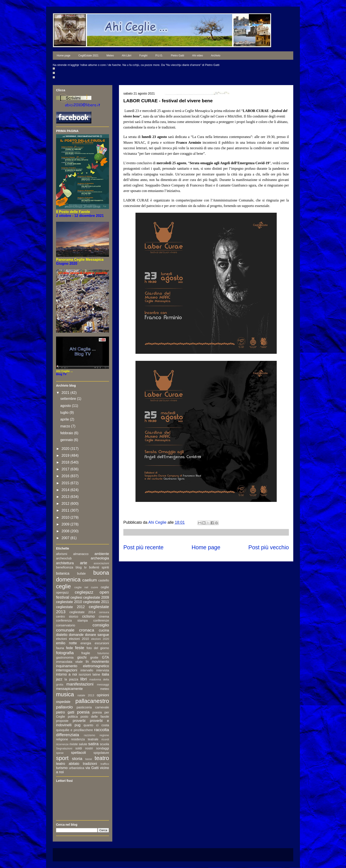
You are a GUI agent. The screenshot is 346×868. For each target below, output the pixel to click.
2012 (66, 504)
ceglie (63, 586)
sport (62, 758)
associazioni (101, 563)
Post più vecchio (269, 547)
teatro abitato (68, 764)
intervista (103, 670)
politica (73, 717)
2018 (66, 462)
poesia (83, 712)
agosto (66, 406)
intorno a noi (67, 674)
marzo (66, 426)
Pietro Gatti (177, 56)
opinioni (103, 695)
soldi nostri (84, 748)
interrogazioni (67, 670)
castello (104, 580)
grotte (94, 658)
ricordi (105, 739)
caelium (90, 580)
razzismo (89, 735)
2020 (66, 449)
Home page (64, 56)
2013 (66, 497)
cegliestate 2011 (96, 602)
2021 (66, 393)
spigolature (101, 753)
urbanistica (77, 768)
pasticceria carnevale (93, 707)
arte (84, 563)
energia (86, 643)
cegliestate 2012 (70, 607)
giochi (82, 657)
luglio (65, 413)
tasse (89, 759)
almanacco (81, 554)
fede (69, 648)
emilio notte (66, 643)
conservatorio (66, 625)
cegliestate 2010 (69, 602)
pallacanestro (92, 701)
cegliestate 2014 (82, 612)
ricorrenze (62, 744)
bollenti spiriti (99, 567)
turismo (62, 768)
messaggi (103, 685)
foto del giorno (98, 648)
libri (84, 679)
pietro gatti (65, 712)
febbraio (67, 433)
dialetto (62, 635)
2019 (66, 455)
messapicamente (69, 689)
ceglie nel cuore (86, 587)
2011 (66, 510)
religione (62, 739)
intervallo (87, 670)
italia (105, 674)
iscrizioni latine (89, 674)
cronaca (86, 630)
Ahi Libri (127, 56)
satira (93, 744)
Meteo (110, 56)
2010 (66, 517)
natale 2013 (86, 695)
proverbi (79, 721)
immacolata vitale (69, 662)
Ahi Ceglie (158, 522)
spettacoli (79, 753)
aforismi (62, 554)
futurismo (103, 653)
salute (83, 744)
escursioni (102, 643)
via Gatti (92, 768)
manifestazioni (80, 684)
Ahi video (197, 56)
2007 (66, 538)
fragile (86, 653)
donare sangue (97, 635)
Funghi (143, 56)
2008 (66, 531)
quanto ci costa (96, 725)
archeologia (100, 558)
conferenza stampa (72, 620)
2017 (66, 469)
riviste (74, 744)
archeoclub (64, 558)
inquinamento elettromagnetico (83, 666)
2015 (66, 483)
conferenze (101, 620)
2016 (66, 476)
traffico (105, 764)
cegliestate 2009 (96, 597)
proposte (62, 721)
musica (65, 694)
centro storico (67, 617)
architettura (65, 563)
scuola (104, 744)
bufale (81, 574)
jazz (59, 679)
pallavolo (64, 707)
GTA (105, 657)
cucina (104, 630)
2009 (66, 524)
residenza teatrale (85, 739)
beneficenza (65, 567)
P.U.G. (159, 56)
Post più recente (143, 547)
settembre (69, 399)
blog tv (81, 567)
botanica (63, 573)
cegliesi (76, 597)
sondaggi (103, 748)
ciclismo (88, 616)
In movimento (97, 662)
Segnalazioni (64, 748)
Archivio (216, 56)
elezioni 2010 (79, 639)
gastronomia (65, 658)
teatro (102, 758)
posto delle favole (95, 717)
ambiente (102, 554)
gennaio (67, 440)
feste (80, 648)
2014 (66, 490)
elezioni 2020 (100, 639)
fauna (60, 648)
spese (60, 753)
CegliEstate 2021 (88, 56)
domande (76, 635)
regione (104, 735)
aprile (65, 419)
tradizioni (90, 764)
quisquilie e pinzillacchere (74, 730)
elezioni (61, 639)
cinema (104, 617)
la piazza (71, 679)
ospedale (63, 702)
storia (77, 759)
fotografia (65, 653)
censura (104, 612)
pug (78, 725)
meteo (105, 689)
